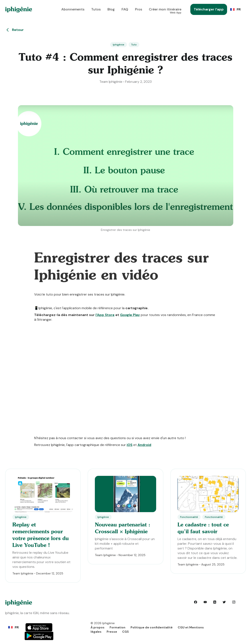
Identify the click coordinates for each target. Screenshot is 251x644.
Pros (139, 9)
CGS (125, 632)
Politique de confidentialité (152, 627)
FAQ (125, 9)
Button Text (39, 627)
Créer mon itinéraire (165, 10)
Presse (112, 632)
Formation (117, 627)
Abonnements (73, 9)
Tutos (96, 9)
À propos (98, 627)
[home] (19, 9)
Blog (111, 9)
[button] (236, 9)
